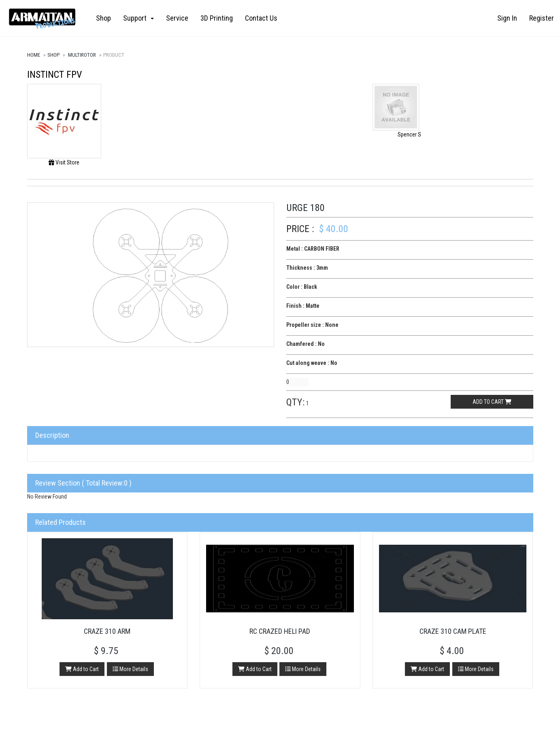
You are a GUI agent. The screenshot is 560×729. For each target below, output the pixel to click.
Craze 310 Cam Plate (453, 631)
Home (34, 55)
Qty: (296, 402)
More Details (130, 669)
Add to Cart (82, 669)
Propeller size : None (312, 325)
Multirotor (82, 55)
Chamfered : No (306, 344)
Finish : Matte (303, 306)
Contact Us (261, 18)
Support (138, 18)
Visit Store (64, 162)
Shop (103, 18)
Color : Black (302, 287)
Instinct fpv (54, 75)
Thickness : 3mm (307, 268)
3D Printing (217, 18)
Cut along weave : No (312, 363)
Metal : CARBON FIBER (313, 249)
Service (177, 18)
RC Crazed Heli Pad (280, 631)
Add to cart (492, 402)
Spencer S (409, 134)
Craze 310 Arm (107, 631)
